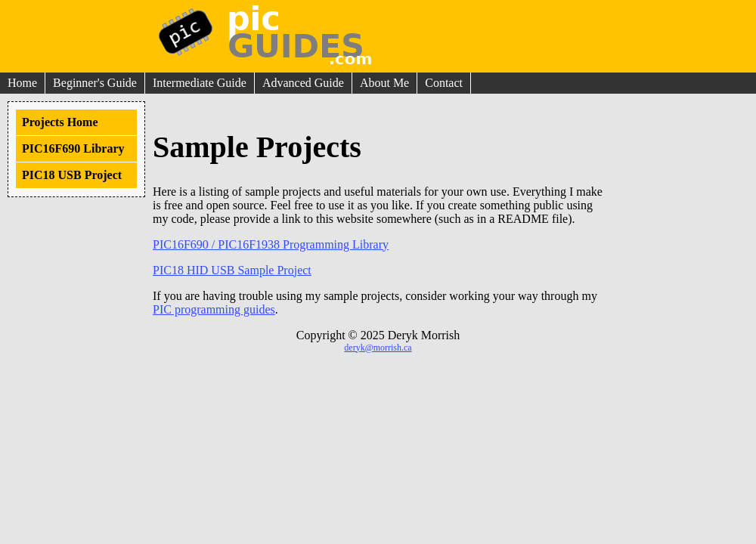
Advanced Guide (303, 83)
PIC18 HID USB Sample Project (232, 270)
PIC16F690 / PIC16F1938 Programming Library (271, 244)
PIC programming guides (214, 309)
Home (22, 83)
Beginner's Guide (95, 83)
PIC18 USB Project (72, 175)
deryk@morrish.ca (378, 348)
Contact (444, 83)
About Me (384, 83)
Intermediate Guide (200, 83)
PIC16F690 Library (73, 148)
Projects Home (60, 122)
